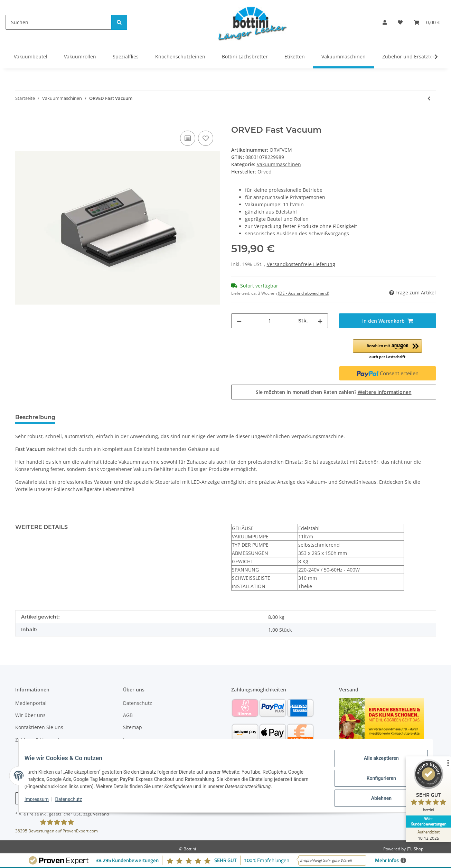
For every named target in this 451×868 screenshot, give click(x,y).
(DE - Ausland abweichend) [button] (304, 293)
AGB (128, 715)
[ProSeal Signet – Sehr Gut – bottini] (425, 792)
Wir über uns (30, 715)
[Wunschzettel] (400, 22)
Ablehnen (376, 799)
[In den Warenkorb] (21, 121)
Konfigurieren (376, 781)
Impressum (136, 740)
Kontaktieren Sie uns (39, 727)
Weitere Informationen (385, 392)
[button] (385, 22)
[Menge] (270, 321)
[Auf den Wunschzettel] (206, 138)
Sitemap (133, 727)
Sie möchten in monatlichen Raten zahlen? (334, 392)
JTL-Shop (415, 849)
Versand (101, 814)
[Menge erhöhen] (320, 321)
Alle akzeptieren (376, 763)
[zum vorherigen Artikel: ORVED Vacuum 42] (429, 98)
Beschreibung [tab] (35, 417)
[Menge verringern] (239, 321)
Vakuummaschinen (279, 164)
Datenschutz (138, 703)
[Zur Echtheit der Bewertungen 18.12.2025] (425, 835)
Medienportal (31, 703)
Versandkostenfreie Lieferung (301, 264)
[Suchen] (59, 22)
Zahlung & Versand (37, 740)
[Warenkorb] (427, 22)
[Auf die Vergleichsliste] (188, 138)
